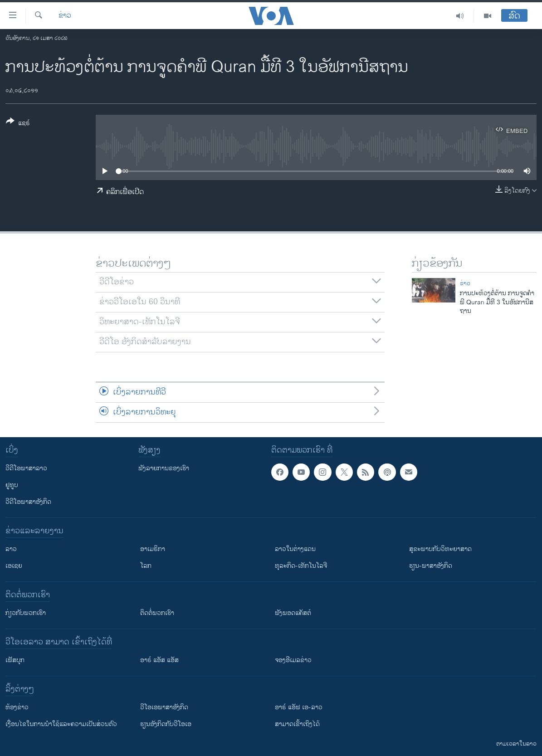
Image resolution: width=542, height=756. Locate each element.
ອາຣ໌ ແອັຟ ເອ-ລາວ (299, 707)
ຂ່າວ (65, 16)
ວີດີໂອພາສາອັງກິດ (28, 502)
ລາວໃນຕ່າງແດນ (295, 549)
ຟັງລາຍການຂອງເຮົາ (164, 468)
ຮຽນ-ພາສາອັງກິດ (431, 566)
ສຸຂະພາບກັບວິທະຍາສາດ (440, 549)
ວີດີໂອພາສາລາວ (26, 468)
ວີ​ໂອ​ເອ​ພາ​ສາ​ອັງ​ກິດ (164, 707)
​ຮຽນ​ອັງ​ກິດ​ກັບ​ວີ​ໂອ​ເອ (166, 724)
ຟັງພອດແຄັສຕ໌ (293, 613)
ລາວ (11, 549)
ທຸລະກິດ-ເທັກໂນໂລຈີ (301, 566)
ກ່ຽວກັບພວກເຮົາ (26, 613)
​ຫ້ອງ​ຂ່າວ (17, 707)
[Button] (18, 124)
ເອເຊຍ (14, 566)
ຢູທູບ (12, 485)
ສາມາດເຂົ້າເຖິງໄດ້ (297, 724)
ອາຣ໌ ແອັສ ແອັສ (159, 660)
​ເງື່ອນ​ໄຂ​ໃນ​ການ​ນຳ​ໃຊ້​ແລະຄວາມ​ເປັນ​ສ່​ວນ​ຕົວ (61, 724)
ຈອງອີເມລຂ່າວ (293, 660)
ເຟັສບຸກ (15, 660)
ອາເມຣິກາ (153, 549)
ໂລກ (146, 566)
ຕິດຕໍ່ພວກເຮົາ (157, 613)
